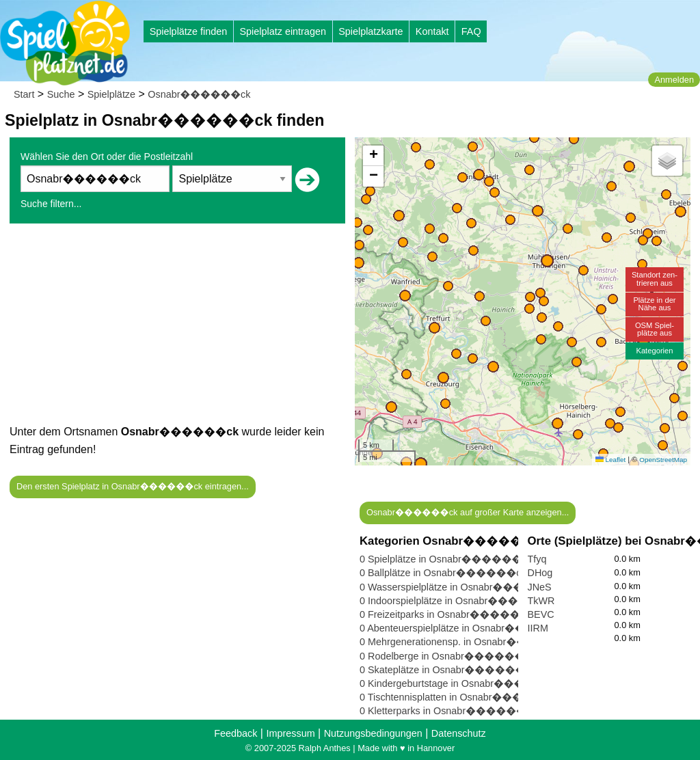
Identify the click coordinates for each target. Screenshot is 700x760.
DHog (540, 573)
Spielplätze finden (189, 31)
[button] (421, 464)
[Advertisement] (177, 327)
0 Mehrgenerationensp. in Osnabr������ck (468, 642)
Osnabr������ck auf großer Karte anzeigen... (468, 512)
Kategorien (654, 351)
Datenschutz (459, 733)
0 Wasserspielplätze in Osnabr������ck (461, 587)
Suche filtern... (51, 204)
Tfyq (537, 559)
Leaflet (610, 460)
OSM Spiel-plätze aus (655, 329)
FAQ (471, 31)
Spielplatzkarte (371, 31)
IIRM (538, 628)
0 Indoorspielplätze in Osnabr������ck (459, 601)
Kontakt (432, 31)
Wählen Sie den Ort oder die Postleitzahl (107, 157)
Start (24, 94)
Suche (61, 94)
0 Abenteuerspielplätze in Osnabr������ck (467, 628)
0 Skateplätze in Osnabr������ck (447, 670)
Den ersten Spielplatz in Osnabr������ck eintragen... (133, 486)
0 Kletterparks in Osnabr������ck (448, 711)
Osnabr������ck (199, 94)
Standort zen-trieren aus (655, 279)
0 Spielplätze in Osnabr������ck (446, 559)
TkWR (541, 601)
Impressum (290, 733)
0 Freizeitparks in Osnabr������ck (450, 614)
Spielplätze (111, 94)
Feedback (235, 733)
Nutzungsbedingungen (373, 733)
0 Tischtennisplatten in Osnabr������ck (461, 697)
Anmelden (674, 80)
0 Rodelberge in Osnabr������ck (447, 656)
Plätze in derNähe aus (654, 304)
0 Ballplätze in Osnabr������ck (443, 573)
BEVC (541, 614)
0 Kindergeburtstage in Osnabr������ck (462, 683)
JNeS (540, 587)
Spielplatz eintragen (282, 31)
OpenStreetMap (663, 460)
